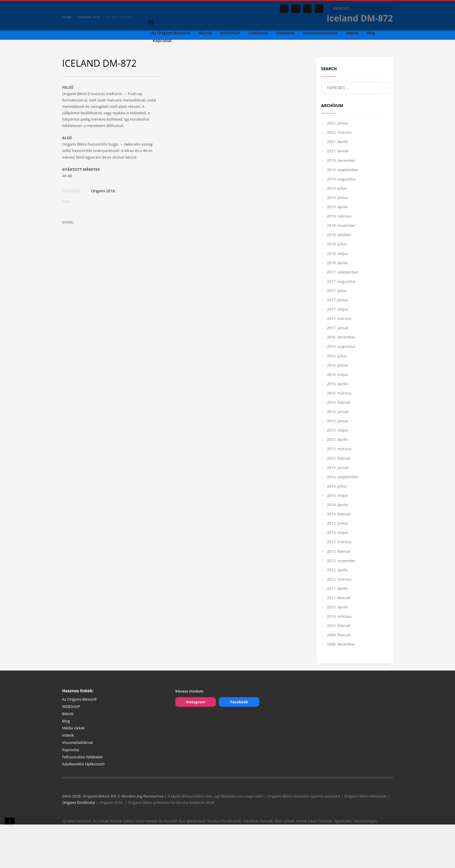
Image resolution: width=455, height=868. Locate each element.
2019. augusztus (341, 179)
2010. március (339, 616)
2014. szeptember (343, 477)
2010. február (339, 626)
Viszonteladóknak (77, 742)
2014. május (338, 495)
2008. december (341, 644)
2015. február (339, 458)
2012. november (341, 561)
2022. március (339, 132)
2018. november (341, 225)
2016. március (339, 393)
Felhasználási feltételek (82, 757)
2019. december (341, 160)
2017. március (339, 318)
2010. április (338, 607)
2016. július (337, 356)
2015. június (338, 421)
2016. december (341, 337)
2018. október (339, 235)
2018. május (338, 253)
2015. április (338, 439)
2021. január (338, 151)
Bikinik (68, 714)
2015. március (339, 449)
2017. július (337, 291)
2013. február (339, 551)
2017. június (338, 300)
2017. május (338, 309)
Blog (66, 721)
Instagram (196, 702)
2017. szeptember (343, 272)
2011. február (339, 598)
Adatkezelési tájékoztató (83, 764)
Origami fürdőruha (79, 802)
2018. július (337, 244)
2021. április (338, 142)
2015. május (338, 430)
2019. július (337, 188)
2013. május (338, 532)
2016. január (338, 412)
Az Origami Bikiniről (79, 699)
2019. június (338, 197)
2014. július (337, 486)
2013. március (339, 542)
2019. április (338, 207)
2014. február (339, 514)
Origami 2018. (103, 191)
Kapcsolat (71, 750)
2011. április (338, 588)
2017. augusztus (341, 281)
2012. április (338, 570)
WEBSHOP (71, 706)
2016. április (338, 384)
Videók (68, 735)
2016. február (339, 402)
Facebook (239, 702)
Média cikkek (73, 728)
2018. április (338, 263)
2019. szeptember (343, 170)
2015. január (338, 467)
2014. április (338, 505)
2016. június (338, 365)
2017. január (338, 328)
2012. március (339, 579)
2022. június (338, 123)
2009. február (339, 635)
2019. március (339, 216)
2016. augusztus (341, 346)
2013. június (338, 523)
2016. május (338, 374)
